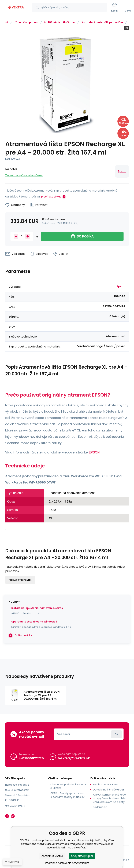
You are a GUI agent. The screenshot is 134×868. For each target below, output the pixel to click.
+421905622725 (31, 758)
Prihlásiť (116, 734)
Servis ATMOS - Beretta (107, 785)
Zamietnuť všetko (52, 856)
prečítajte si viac (51, 197)
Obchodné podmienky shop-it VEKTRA (68, 786)
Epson (122, 171)
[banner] (16, 8)
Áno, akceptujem (82, 856)
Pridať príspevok (20, 580)
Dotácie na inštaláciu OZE (109, 790)
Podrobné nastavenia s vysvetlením (67, 863)
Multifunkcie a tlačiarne (59, 22)
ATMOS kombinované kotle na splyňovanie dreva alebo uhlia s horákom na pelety (110, 798)
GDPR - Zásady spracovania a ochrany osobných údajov (67, 795)
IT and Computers (26, 22)
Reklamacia (100, 807)
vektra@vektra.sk (74, 758)
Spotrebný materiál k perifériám (102, 22)
